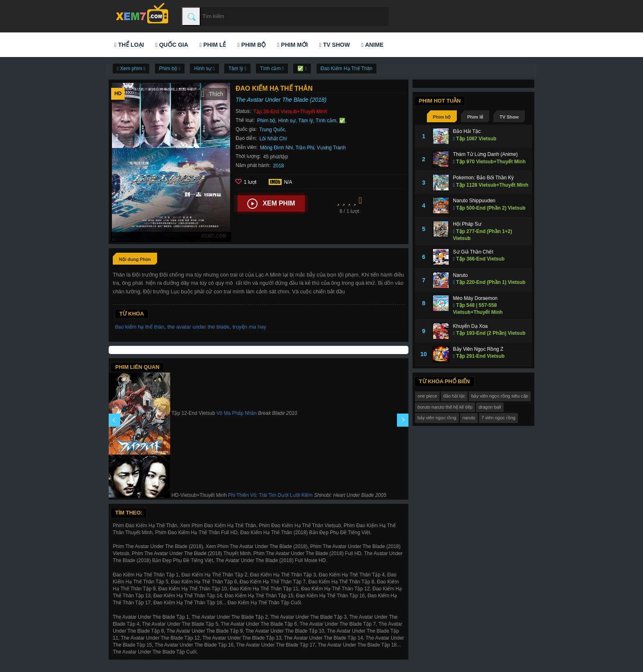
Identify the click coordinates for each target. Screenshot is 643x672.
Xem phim (271, 204)
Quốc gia (172, 45)
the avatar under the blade (198, 327)
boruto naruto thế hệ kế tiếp (445, 407)
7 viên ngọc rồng (498, 418)
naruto (469, 418)
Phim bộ (252, 45)
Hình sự (287, 121)
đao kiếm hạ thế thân (140, 327)
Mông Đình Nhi (276, 148)
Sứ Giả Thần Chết (473, 252)
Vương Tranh (331, 148)
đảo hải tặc (454, 396)
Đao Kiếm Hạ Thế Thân (347, 69)
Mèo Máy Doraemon (475, 298)
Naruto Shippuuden (474, 201)
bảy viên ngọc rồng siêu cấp (500, 396)
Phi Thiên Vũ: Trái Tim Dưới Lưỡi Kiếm (270, 496)
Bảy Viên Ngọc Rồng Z (478, 349)
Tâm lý (306, 121)
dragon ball (490, 407)
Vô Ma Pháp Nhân (237, 414)
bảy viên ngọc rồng (437, 418)
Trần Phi (305, 148)
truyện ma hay (249, 327)
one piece (427, 396)
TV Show (335, 45)
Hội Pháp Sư (467, 224)
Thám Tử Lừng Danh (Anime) (486, 154)
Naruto (461, 275)
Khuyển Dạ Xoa (471, 326)
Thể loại (129, 45)
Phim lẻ (213, 45)
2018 (279, 166)
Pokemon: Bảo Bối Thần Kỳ (483, 178)
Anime (372, 45)
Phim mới (292, 45)
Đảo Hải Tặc (467, 131)
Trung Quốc (272, 130)
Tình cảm (326, 121)
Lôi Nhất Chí (273, 139)
